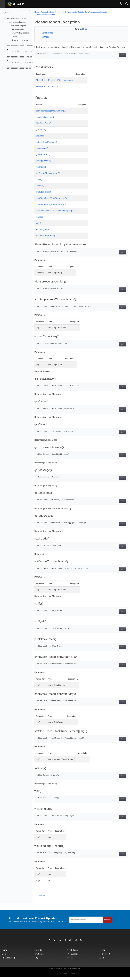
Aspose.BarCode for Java (17, 18)
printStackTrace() (44, 195)
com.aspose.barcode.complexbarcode (23, 57)
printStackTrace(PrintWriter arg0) (51, 208)
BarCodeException (19, 26)
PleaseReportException (21, 40)
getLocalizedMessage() (46, 145)
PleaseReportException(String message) (54, 83)
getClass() (41, 139)
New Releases (73, 953)
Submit (107, 923)
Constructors (47, 33)
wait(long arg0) (43, 232)
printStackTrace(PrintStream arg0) (51, 201)
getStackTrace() (43, 158)
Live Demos (39, 957)
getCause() (41, 133)
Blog (36, 961)
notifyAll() (40, 189)
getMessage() (42, 151)
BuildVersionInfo (18, 29)
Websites (71, 961)
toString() (40, 220)
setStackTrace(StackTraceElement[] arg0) (55, 214)
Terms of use (67, 976)
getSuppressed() (43, 164)
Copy (116, 58)
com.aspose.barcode (18, 22)
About (102, 961)
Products (38, 953)
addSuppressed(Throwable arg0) (51, 114)
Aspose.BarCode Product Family (54, 12)
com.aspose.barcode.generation (20, 62)
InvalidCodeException (20, 33)
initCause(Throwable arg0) (48, 176)
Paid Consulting (8, 961)
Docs (4, 957)
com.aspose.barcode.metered (19, 68)
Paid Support (105, 957)
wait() (38, 226)
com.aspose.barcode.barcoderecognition (24, 51)
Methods (45, 37)
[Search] (17, 12)
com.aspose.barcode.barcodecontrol (22, 46)
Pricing (102, 953)
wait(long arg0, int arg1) (47, 239)
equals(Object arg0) (45, 120)
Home (37, 12)
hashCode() (41, 170)
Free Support (72, 957)
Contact (74, 976)
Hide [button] (82, 29)
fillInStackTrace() (43, 126)
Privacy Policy (58, 976)
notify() (39, 183)
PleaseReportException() (47, 90)
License (14, 37)
